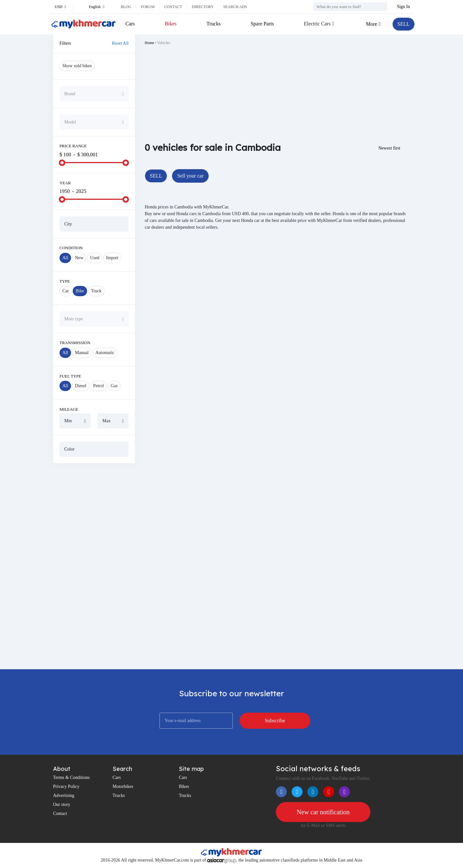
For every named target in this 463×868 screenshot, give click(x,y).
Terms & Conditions (71, 777)
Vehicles (164, 43)
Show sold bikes (77, 66)
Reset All (120, 43)
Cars (130, 24)
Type (65, 281)
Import (112, 258)
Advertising (64, 795)
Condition (71, 248)
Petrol (99, 386)
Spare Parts (262, 24)
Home (149, 43)
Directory (203, 7)
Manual (82, 353)
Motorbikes (123, 786)
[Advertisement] (94, 566)
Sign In (403, 7)
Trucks (213, 24)
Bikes (171, 24)
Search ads (235, 7)
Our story (62, 804)
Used (95, 258)
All (65, 258)
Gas (114, 386)
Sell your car (190, 176)
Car (66, 291)
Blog (126, 7)
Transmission (75, 343)
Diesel (81, 386)
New (79, 258)
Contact (173, 7)
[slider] (62, 163)
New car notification (323, 812)
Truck (96, 291)
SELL (404, 24)
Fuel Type (70, 376)
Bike (80, 291)
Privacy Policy (66, 786)
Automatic (105, 353)
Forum (148, 7)
